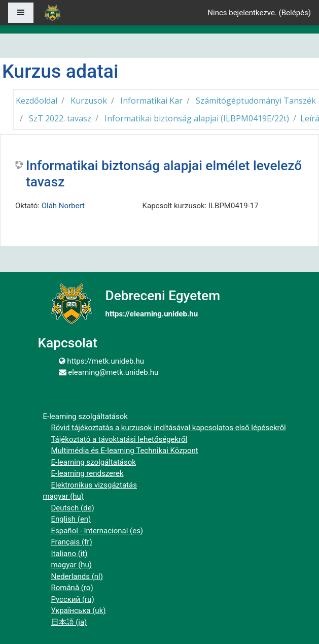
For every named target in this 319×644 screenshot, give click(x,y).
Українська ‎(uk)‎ (79, 610)
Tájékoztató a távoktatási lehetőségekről (119, 439)
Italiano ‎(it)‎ (69, 554)
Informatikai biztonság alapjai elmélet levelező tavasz (164, 174)
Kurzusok (89, 101)
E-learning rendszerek (87, 473)
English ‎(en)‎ (71, 519)
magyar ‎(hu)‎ (64, 496)
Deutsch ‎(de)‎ (73, 508)
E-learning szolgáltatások (94, 462)
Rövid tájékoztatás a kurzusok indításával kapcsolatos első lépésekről (169, 428)
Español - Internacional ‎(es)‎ (97, 531)
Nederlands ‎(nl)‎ (77, 576)
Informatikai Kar (151, 101)
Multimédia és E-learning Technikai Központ (125, 450)
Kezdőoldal (37, 101)
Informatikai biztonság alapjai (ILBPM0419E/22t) (197, 118)
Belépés (295, 13)
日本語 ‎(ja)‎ (69, 622)
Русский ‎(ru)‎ (73, 599)
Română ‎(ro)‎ (72, 588)
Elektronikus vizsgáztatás (94, 485)
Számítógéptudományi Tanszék (256, 101)
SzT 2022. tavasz (60, 118)
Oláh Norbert (63, 206)
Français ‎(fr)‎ (72, 542)
